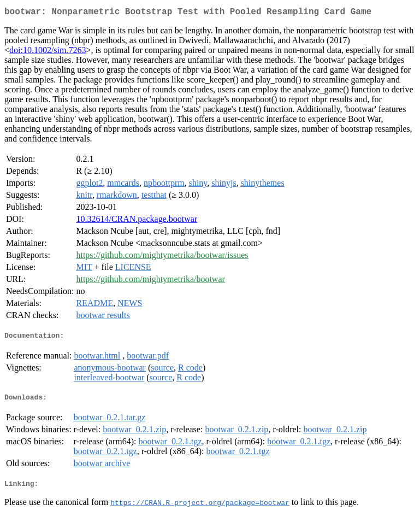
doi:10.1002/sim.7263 (48, 52)
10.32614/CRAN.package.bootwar (137, 221)
